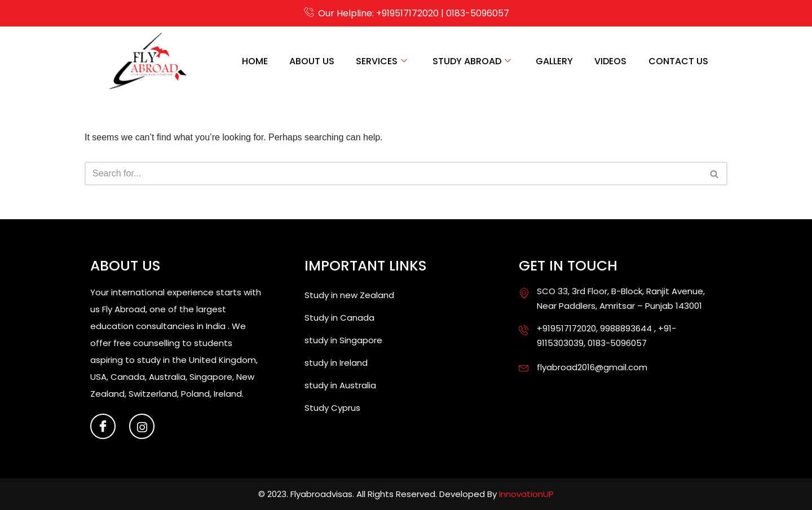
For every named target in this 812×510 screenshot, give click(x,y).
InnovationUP (526, 495)
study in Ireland (336, 363)
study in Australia (340, 386)
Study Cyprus (332, 408)
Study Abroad (468, 61)
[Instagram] (142, 427)
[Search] (393, 174)
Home (249, 61)
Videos (609, 61)
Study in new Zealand (349, 296)
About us (307, 61)
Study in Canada (339, 318)
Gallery (552, 61)
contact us (678, 61)
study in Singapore (343, 341)
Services (378, 61)
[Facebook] (103, 427)
